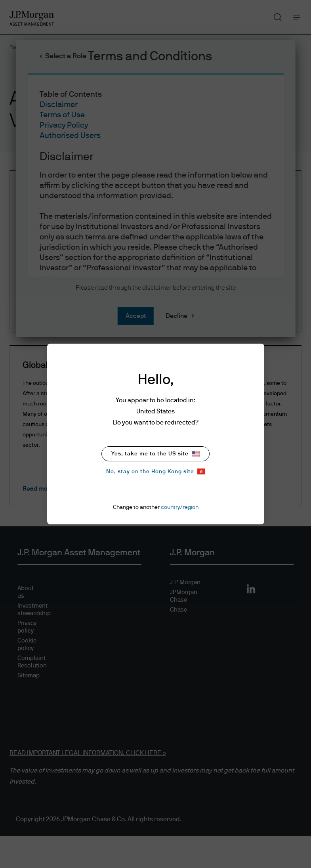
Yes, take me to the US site (155, 454)
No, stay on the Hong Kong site (156, 471)
